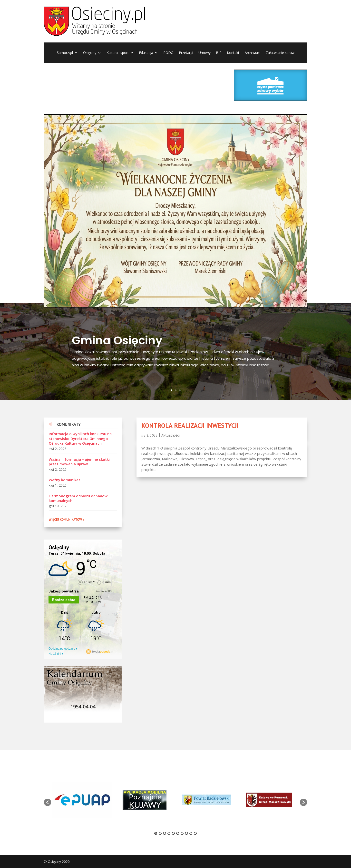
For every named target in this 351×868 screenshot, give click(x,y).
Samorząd (65, 53)
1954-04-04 (83, 707)
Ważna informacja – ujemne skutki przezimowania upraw (79, 462)
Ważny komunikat (64, 480)
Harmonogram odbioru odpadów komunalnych (78, 498)
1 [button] (156, 833)
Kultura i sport (118, 53)
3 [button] (165, 833)
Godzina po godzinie (62, 649)
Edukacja (146, 53)
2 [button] (160, 833)
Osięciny (90, 53)
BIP (219, 53)
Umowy (205, 53)
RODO (168, 53)
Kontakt (233, 53)
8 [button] (186, 833)
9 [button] (191, 833)
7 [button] (182, 833)
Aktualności (171, 435)
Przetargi (186, 53)
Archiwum (253, 53)
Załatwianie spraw (280, 53)
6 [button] (178, 833)
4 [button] (169, 833)
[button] (48, 802)
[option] (82, 800)
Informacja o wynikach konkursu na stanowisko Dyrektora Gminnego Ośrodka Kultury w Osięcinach (80, 438)
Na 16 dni (55, 654)
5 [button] (173, 833)
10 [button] (195, 833)
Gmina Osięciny (117, 340)
